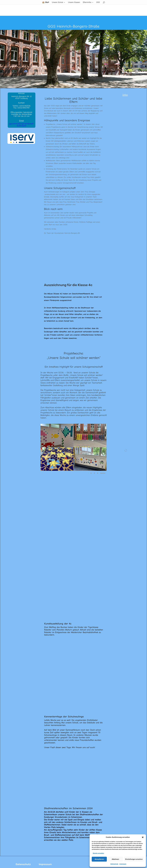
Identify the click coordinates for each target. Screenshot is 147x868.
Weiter (103, 473)
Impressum (123, 864)
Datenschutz (114, 864)
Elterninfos (87, 2)
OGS (98, 2)
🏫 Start (46, 2)
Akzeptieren (99, 859)
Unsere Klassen (74, 2)
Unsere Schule (57, 2)
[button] (143, 837)
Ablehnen (115, 859)
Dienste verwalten (98, 853)
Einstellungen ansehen (134, 859)
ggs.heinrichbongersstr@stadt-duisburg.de (22, 125)
